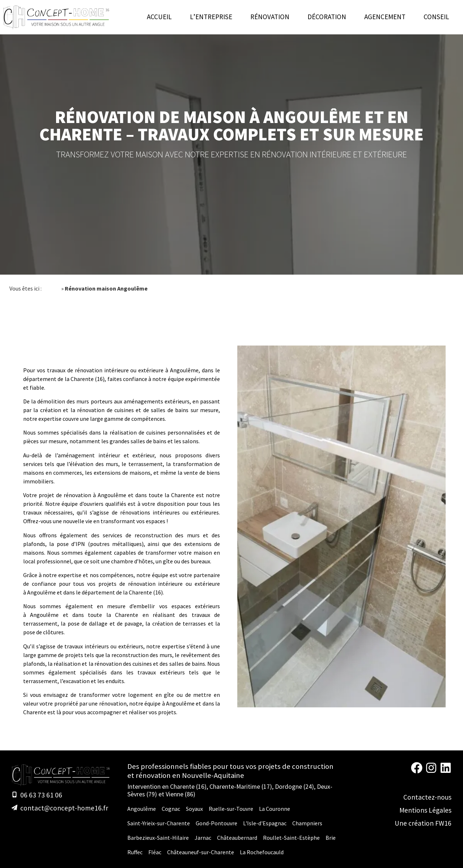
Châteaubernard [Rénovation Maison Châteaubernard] (237, 838)
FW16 (443, 823)
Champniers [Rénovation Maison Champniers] (307, 823)
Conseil (436, 17)
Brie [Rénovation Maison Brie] (331, 838)
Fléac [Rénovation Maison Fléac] (155, 852)
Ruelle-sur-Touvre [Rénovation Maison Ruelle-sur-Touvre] (231, 809)
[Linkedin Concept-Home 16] (446, 771)
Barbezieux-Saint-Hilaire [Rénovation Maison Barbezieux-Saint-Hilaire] (158, 838)
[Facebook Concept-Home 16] (417, 771)
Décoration (327, 17)
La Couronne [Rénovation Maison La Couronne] (275, 809)
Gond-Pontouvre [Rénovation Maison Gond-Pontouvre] (216, 823)
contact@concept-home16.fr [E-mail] (64, 808)
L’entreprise (211, 17)
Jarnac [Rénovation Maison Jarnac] (203, 838)
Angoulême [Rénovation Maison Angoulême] (142, 809)
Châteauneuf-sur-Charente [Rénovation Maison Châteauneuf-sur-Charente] (201, 852)
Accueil (159, 17)
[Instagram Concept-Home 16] (431, 771)
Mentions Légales (425, 810)
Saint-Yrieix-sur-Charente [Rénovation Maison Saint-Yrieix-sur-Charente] (159, 823)
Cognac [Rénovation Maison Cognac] (171, 809)
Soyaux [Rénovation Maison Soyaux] (194, 809)
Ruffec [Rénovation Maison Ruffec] (135, 852)
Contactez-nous (427, 797)
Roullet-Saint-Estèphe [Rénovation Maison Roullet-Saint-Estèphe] (291, 838)
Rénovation (270, 17)
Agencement (385, 17)
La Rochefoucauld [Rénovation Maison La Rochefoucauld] (262, 852)
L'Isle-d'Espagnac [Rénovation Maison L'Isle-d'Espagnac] (265, 823)
